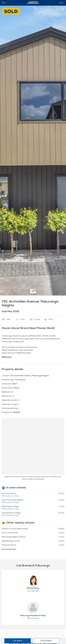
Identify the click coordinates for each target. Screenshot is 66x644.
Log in (61, 3)
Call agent (17, 641)
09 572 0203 (33, 619)
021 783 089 (33, 591)
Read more (7, 357)
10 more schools (9, 549)
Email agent (46, 641)
